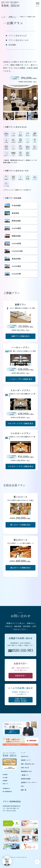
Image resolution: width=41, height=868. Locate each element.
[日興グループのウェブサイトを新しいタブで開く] (30, 839)
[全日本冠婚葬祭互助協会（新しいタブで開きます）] (10, 768)
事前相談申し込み (26, 771)
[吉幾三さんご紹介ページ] (20, 729)
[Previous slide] (6, 98)
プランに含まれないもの (18, 40)
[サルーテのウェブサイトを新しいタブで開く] (30, 846)
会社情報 (5, 774)
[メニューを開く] (38, 4)
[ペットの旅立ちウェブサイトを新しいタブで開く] (11, 839)
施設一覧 (24, 790)
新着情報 (5, 781)
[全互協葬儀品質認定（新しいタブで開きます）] (10, 762)
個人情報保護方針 (7, 791)
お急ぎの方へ (25, 756)
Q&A (22, 786)
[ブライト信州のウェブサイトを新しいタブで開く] (11, 823)
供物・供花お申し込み (28, 764)
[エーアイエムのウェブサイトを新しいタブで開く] (11, 846)
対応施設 (12, 45)
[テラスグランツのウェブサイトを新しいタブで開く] (30, 831)
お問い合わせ (25, 768)
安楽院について (26, 760)
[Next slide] (35, 98)
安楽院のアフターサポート (29, 782)
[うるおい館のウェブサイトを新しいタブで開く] (11, 831)
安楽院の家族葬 (26, 779)
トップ (23, 753)
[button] (9, 116)
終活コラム (6, 784)
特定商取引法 (6, 788)
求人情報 (5, 778)
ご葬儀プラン (25, 775)
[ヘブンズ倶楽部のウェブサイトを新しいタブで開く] (30, 823)
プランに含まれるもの (18, 36)
